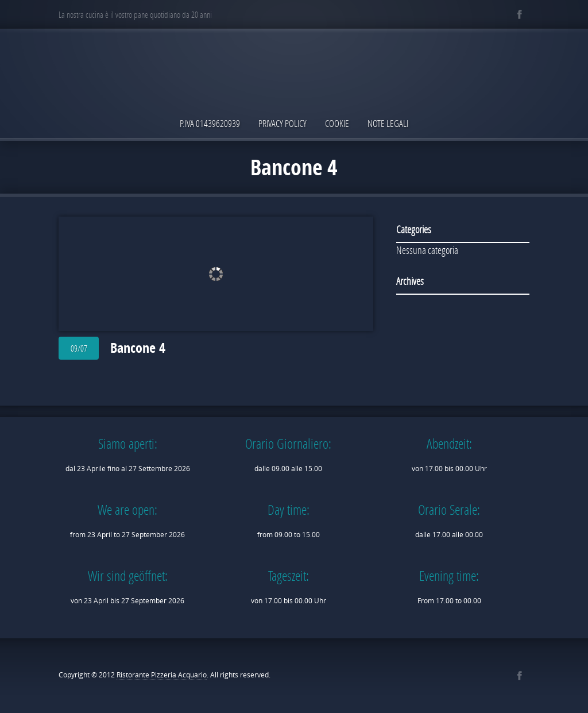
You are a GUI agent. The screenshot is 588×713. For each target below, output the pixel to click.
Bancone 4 (138, 348)
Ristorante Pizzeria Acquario (162, 675)
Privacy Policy (283, 123)
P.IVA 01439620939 (210, 123)
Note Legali (388, 123)
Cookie (337, 123)
